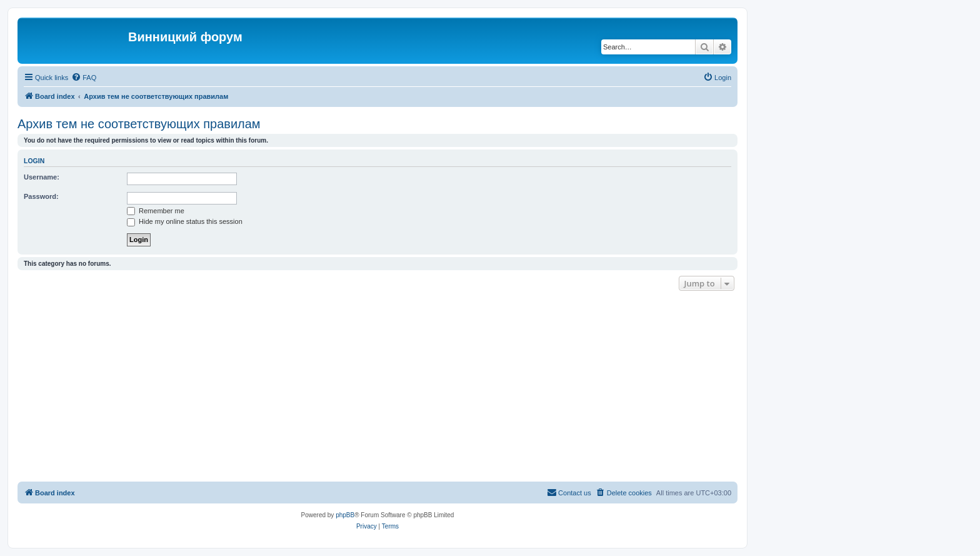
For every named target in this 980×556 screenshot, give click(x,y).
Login (34, 161)
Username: (42, 177)
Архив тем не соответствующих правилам (139, 124)
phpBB (345, 515)
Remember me (156, 211)
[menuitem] (84, 78)
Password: (41, 196)
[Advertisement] (377, 388)
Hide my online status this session (185, 221)
